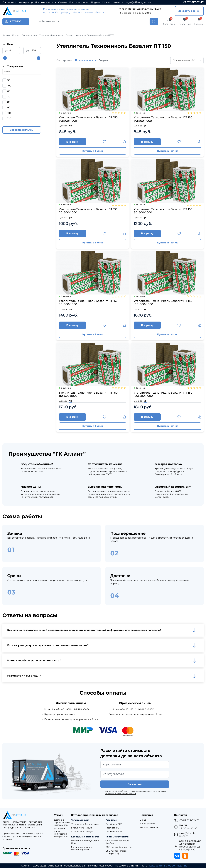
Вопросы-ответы (79, 2)
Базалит (70, 35)
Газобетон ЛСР (114, 824)
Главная (6, 35)
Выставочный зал (149, 828)
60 (9, 91)
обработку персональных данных (136, 791)
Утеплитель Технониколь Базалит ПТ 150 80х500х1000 (163, 211)
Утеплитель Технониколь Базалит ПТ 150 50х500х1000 (88, 119)
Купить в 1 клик (93, 151)
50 (9, 80)
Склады (106, 2)
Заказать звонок (189, 11)
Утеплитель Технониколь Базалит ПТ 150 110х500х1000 (88, 394)
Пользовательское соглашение (168, 866)
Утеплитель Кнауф (82, 828)
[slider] (5, 58)
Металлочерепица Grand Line (85, 842)
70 (9, 97)
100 (9, 86)
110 (9, 113)
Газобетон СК (113, 828)
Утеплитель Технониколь (51, 35)
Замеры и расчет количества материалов (61, 833)
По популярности (86, 60)
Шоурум (95, 2)
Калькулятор (26, 2)
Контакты (118, 2)
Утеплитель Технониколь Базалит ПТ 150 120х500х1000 (163, 394)
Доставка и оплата (46, 2)
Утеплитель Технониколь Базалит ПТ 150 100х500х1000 (163, 303)
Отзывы (63, 2)
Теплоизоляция (30, 35)
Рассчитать (135, 784)
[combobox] (187, 60)
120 (9, 118)
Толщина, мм (13, 66)
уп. (71, 126)
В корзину (72, 142)
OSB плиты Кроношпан (118, 847)
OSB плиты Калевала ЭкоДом (117, 842)
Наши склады (147, 824)
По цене (103, 60)
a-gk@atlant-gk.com (138, 2)
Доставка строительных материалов (62, 822)
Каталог (16, 35)
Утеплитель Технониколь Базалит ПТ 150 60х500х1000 (163, 119)
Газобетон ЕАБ (114, 832)
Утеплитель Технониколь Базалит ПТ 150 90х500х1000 (88, 303)
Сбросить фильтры (22, 130)
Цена (8, 44)
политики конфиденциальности (120, 793)
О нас (143, 820)
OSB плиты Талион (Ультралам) (116, 852)
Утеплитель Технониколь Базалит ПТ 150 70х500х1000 (88, 211)
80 (9, 102)
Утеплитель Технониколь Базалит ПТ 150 (95, 35)
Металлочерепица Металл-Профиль (82, 848)
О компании (9, 2)
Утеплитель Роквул (82, 832)
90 (9, 108)
